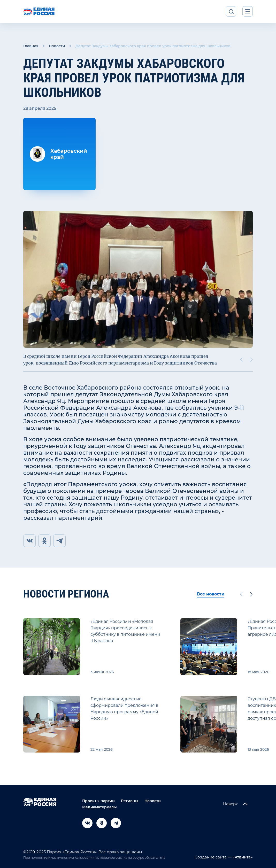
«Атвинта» (242, 857)
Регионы (130, 801)
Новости (57, 46)
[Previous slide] (241, 360)
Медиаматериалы (99, 807)
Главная (31, 46)
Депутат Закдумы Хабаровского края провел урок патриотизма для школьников (153, 46)
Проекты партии (98, 801)
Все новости (211, 594)
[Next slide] (251, 360)
